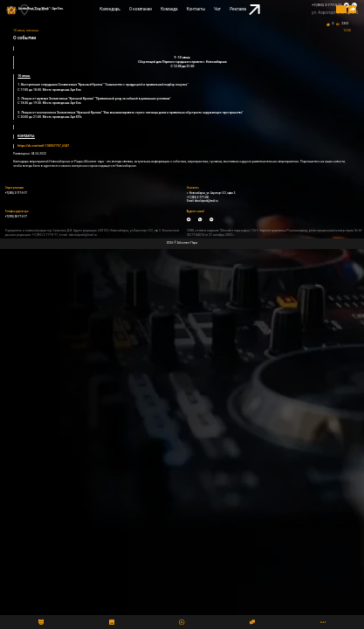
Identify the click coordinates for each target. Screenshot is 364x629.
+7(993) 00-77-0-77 (16, 217)
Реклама (245, 10)
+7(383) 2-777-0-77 (326, 5)
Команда (169, 9)
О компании (141, 9)
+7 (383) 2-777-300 (198, 197)
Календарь (110, 9)
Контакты (196, 9)
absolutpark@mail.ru (206, 201)
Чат (217, 9)
